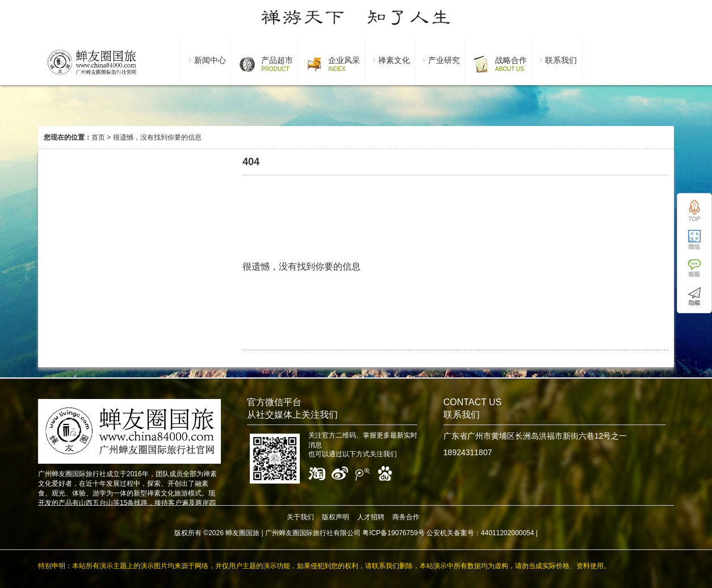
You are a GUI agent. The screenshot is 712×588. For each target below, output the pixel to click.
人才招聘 (371, 517)
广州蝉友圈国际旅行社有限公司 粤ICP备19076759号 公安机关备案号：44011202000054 (400, 533)
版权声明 (336, 517)
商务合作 (406, 517)
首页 (98, 137)
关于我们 (300, 517)
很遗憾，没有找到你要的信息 (157, 137)
